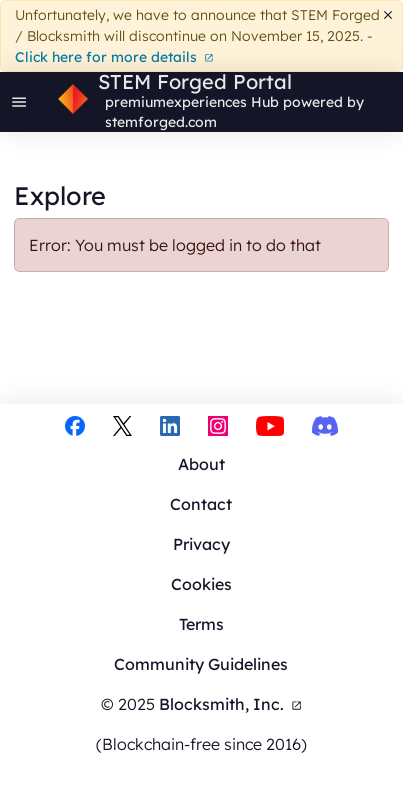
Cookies (201, 584)
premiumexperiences (176, 102)
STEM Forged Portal (195, 82)
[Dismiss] (388, 15)
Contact (201, 504)
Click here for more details (114, 57)
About (201, 464)
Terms (201, 624)
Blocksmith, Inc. (230, 704)
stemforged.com (161, 122)
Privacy (201, 544)
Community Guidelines (201, 664)
